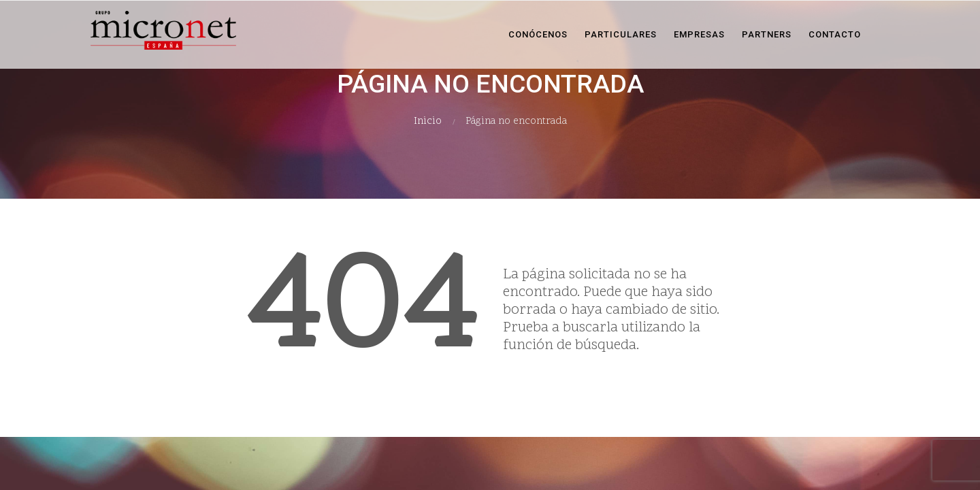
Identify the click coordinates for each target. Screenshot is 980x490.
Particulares (621, 34)
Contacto (835, 34)
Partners (767, 34)
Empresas (699, 34)
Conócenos (538, 34)
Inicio (428, 121)
